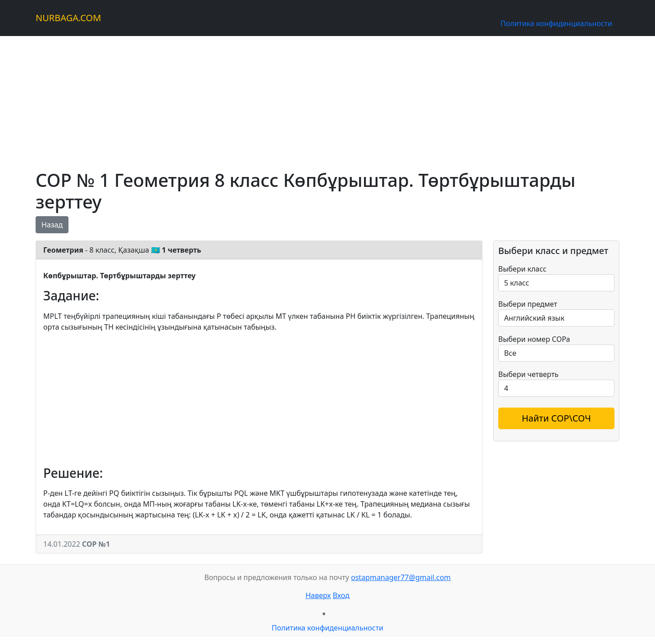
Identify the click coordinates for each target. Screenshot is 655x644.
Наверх (318, 595)
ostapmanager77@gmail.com (401, 577)
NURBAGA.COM (68, 18)
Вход (341, 595)
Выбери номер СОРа (534, 339)
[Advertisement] (306, 99)
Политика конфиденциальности (556, 23)
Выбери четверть (528, 374)
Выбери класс (522, 269)
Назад (52, 225)
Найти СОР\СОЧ (556, 418)
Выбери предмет (528, 304)
